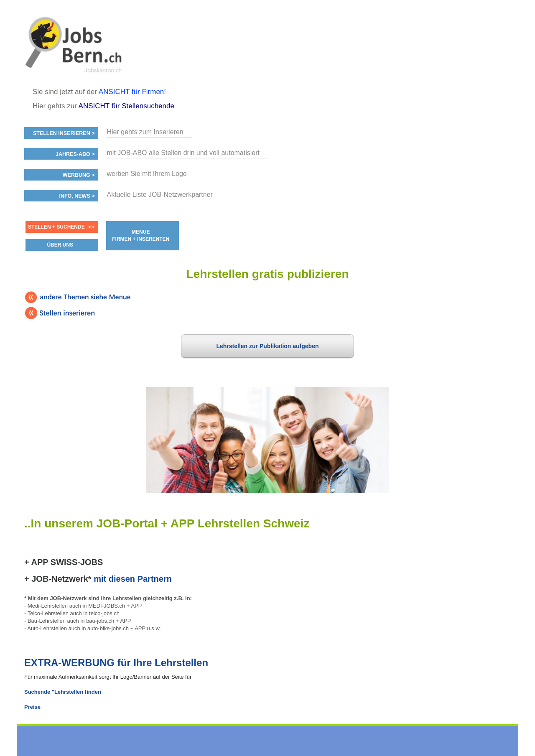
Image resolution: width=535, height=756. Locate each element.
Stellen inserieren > (64, 133)
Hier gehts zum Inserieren (145, 132)
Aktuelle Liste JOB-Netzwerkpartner (160, 195)
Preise (32, 707)
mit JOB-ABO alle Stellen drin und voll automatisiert (183, 153)
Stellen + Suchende (56, 227)
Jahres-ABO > (75, 154)
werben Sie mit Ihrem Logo (147, 174)
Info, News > (77, 196)
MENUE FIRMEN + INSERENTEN (141, 235)
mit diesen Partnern (133, 579)
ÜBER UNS (60, 245)
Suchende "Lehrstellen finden (63, 692)
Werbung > (79, 175)
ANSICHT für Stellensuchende (126, 106)
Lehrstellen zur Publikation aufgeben (267, 346)
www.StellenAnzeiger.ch (74, 43)
